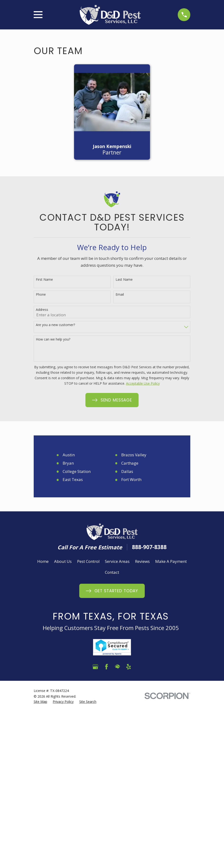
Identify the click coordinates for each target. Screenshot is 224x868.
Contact (112, 572)
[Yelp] (129, 667)
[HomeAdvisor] (117, 667)
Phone (41, 295)
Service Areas (117, 561)
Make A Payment (171, 561)
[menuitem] (40, 702)
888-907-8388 (149, 547)
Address (42, 310)
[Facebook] (107, 667)
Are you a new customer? (55, 325)
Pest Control (88, 561)
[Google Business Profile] (95, 667)
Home (43, 561)
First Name (44, 280)
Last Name (124, 280)
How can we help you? (53, 339)
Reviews (142, 561)
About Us (63, 561)
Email (120, 295)
